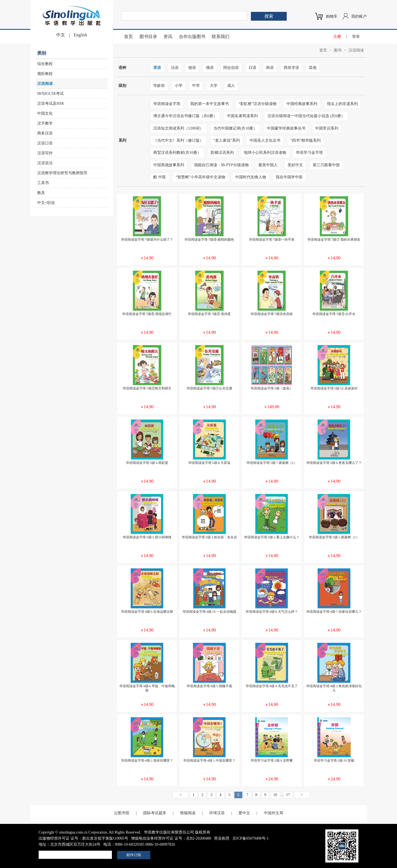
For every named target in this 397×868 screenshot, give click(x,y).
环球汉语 (217, 813)
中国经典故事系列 (302, 104)
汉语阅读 (45, 84)
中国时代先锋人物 (251, 177)
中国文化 (45, 113)
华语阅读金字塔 (167, 104)
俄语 (210, 68)
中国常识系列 (327, 128)
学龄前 (159, 86)
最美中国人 (268, 165)
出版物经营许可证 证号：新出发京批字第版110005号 (83, 838)
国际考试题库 (155, 813)
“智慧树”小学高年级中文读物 (200, 177)
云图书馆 (122, 813)
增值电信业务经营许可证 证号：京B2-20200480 (171, 838)
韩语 (270, 68)
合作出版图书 (192, 37)
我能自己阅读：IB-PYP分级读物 (221, 165)
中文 (61, 35)
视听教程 (45, 74)
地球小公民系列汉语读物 (265, 153)
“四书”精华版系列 (305, 140)
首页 (128, 37)
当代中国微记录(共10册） (235, 128)
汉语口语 (45, 143)
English (80, 35)
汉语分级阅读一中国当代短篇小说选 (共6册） (306, 116)
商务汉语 (45, 133)
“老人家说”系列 (227, 140)
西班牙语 (291, 68)
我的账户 (359, 16)
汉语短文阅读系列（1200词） (178, 128)
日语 (253, 68)
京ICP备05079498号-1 (250, 838)
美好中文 (295, 165)
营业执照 (222, 838)
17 (288, 795)
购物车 (332, 16)
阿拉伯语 (231, 68)
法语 (175, 68)
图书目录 (148, 37)
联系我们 (221, 37)
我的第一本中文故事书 (210, 104)
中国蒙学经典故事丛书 (286, 128)
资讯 (168, 37)
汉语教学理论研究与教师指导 (62, 173)
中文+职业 (46, 203)
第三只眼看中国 (326, 165)
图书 (338, 50)
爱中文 (244, 813)
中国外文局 (273, 813)
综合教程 (45, 64)
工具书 (43, 183)
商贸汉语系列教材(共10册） (177, 153)
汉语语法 (45, 163)
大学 (214, 86)
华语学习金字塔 (309, 153)
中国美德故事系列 (169, 165)
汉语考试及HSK (51, 104)
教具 (41, 193)
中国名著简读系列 (242, 116)
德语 (192, 68)
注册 (337, 37)
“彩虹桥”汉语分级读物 (257, 104)
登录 (356, 37)
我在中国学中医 (289, 177)
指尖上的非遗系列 (342, 104)
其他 (313, 68)
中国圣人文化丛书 (265, 140)
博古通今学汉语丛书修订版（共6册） (185, 116)
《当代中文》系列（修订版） (178, 140)
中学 (196, 86)
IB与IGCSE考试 (50, 94)
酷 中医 (160, 177)
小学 (179, 86)
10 (275, 795)
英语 (157, 68)
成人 (231, 86)
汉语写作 (45, 153)
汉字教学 (45, 123)
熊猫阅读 (188, 813)
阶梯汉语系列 (222, 153)
